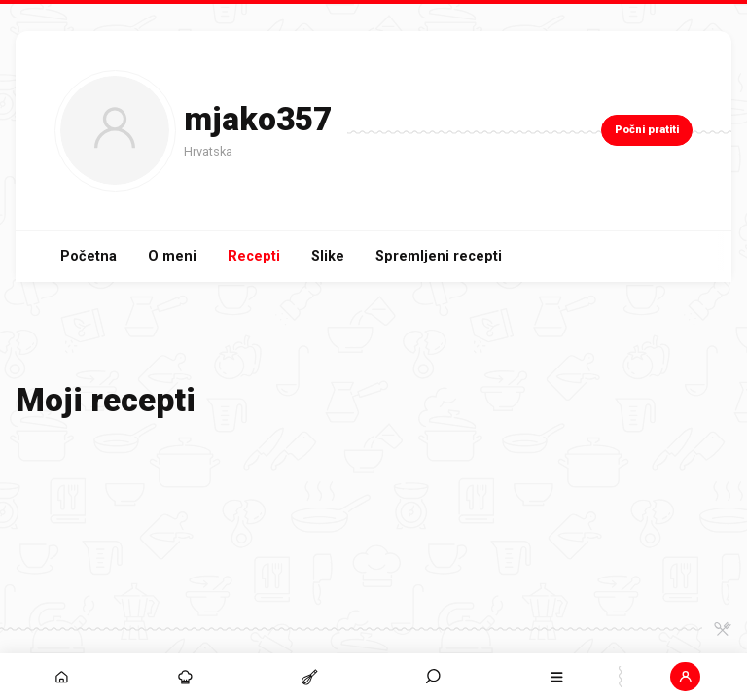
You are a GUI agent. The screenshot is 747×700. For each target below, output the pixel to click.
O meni (172, 256)
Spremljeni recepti (439, 256)
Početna (89, 256)
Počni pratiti (647, 130)
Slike (328, 256)
